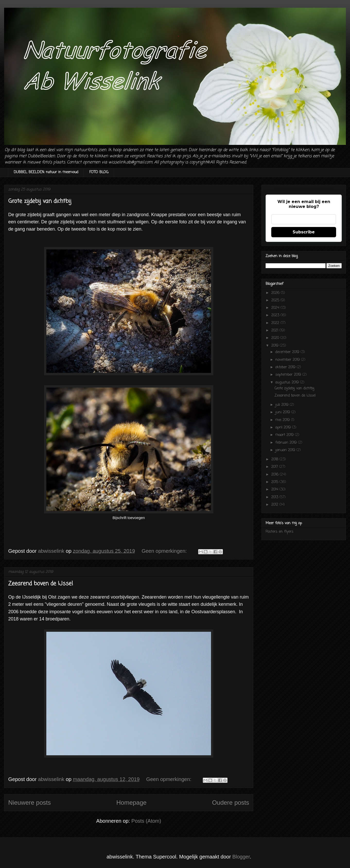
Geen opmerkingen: (165, 551)
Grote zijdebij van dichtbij (40, 201)
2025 (276, 300)
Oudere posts (231, 803)
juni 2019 (283, 412)
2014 (275, 490)
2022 (276, 323)
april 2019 (284, 428)
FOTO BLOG (99, 172)
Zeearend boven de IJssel (41, 584)
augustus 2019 (288, 383)
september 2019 (289, 375)
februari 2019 (287, 443)
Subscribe (304, 232)
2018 (275, 459)
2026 (276, 293)
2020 (276, 338)
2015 (275, 482)
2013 (275, 497)
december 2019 (288, 352)
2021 (275, 331)
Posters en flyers (279, 532)
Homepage (131, 803)
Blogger (241, 857)
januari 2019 (286, 450)
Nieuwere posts (29, 803)
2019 (275, 346)
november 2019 (288, 360)
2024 (276, 308)
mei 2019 (283, 420)
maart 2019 (285, 435)
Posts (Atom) (146, 821)
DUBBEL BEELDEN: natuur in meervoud (46, 172)
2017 (275, 467)
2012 (275, 505)
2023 (276, 315)
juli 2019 (283, 405)
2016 (275, 475)
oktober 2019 (286, 367)
